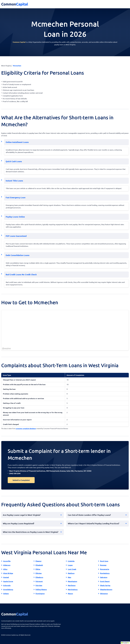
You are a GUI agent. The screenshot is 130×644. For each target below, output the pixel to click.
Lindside (71, 561)
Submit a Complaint (21, 480)
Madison (71, 573)
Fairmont (39, 581)
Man (69, 577)
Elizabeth (39, 565)
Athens (6, 593)
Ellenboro (39, 577)
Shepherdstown (106, 589)
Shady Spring (105, 585)
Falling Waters (41, 589)
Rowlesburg (105, 573)
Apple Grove (8, 581)
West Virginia (6, 66)
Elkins (38, 569)
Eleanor (39, 561)
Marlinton (72, 585)
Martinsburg (73, 589)
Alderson (7, 565)
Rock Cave (104, 561)
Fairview (39, 585)
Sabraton (104, 577)
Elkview (39, 573)
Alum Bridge (8, 573)
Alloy (5, 569)
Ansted (6, 577)
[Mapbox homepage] (6, 349)
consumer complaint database (26, 428)
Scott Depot (105, 581)
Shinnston (104, 593)
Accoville (7, 561)
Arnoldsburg (8, 589)
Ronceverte (105, 569)
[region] (65, 330)
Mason (70, 593)
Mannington (72, 581)
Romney (103, 565)
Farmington (40, 593)
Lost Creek (72, 569)
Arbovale (7, 585)
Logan (70, 565)
